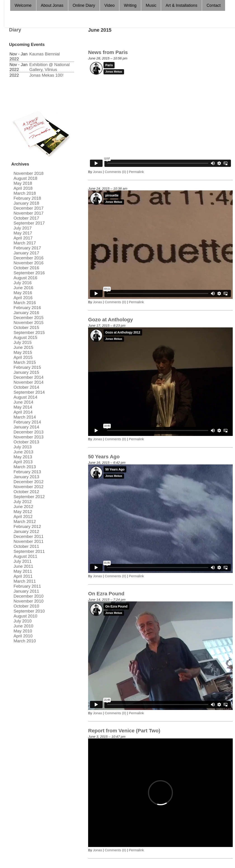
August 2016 (25, 278)
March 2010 (25, 641)
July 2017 (23, 228)
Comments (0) (116, 172)
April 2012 (23, 517)
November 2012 (29, 487)
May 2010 (23, 631)
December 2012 (29, 482)
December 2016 (29, 258)
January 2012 (26, 531)
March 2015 (25, 362)
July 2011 (23, 561)
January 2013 (26, 477)
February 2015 (27, 367)
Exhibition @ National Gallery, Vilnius (50, 67)
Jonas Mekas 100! (46, 75)
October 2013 (26, 442)
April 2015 (23, 357)
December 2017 (29, 208)
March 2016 (25, 303)
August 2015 (25, 337)
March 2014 (25, 417)
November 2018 (29, 173)
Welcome (23, 5)
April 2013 (23, 462)
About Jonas (52, 5)
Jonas (98, 172)
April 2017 (23, 238)
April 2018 (23, 188)
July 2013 (23, 447)
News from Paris (108, 52)
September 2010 (29, 611)
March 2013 (25, 467)
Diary (15, 30)
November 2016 (29, 263)
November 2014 (29, 382)
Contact (214, 5)
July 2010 (23, 621)
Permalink (136, 172)
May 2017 (23, 233)
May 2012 (23, 512)
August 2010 (25, 616)
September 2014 (29, 392)
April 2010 (23, 636)
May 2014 (23, 407)
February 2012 (27, 526)
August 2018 (25, 178)
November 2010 (29, 601)
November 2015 (29, 323)
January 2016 (26, 313)
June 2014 (23, 402)
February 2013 (27, 472)
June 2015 (23, 347)
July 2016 (23, 283)
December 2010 (29, 596)
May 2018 (23, 183)
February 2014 (27, 422)
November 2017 (29, 213)
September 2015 (29, 332)
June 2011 (23, 566)
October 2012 (26, 492)
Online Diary (84, 5)
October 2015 (26, 328)
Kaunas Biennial (45, 54)
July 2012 (23, 502)
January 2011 (26, 591)
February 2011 (27, 586)
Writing (130, 5)
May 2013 (23, 457)
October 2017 (26, 218)
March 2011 (25, 581)
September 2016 (29, 273)
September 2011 (29, 551)
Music (151, 5)
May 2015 (23, 352)
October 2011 (26, 546)
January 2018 (26, 203)
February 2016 (27, 308)
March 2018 (25, 193)
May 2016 (23, 293)
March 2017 (25, 243)
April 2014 (23, 412)
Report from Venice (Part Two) (124, 731)
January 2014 (26, 427)
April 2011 (23, 576)
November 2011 (29, 541)
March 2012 (25, 522)
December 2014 (29, 377)
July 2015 (23, 342)
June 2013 (23, 452)
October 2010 (26, 606)
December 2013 (29, 432)
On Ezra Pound (106, 594)
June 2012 (23, 507)
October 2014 (26, 387)
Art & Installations (181, 5)
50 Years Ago (104, 457)
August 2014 (25, 397)
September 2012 (29, 497)
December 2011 (29, 536)
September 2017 (29, 223)
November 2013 (29, 437)
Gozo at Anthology (110, 320)
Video (110, 5)
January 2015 (26, 372)
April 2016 (23, 298)
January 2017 (26, 253)
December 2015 (29, 318)
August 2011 (25, 556)
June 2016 (23, 288)
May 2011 (23, 571)
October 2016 (26, 268)
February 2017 (27, 248)
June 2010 (23, 626)
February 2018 (27, 198)
